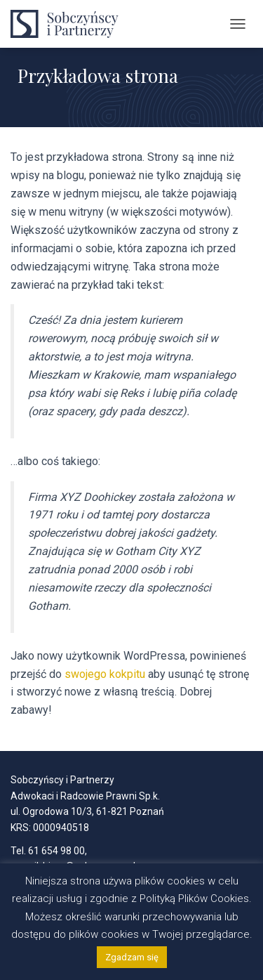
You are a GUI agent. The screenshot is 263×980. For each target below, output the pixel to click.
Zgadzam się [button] (132, 957)
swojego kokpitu (105, 674)
